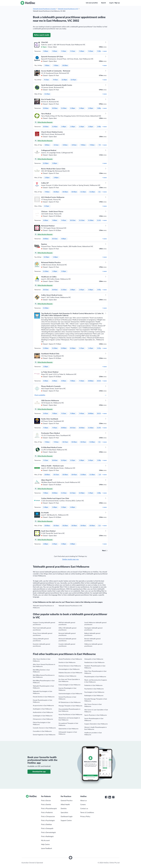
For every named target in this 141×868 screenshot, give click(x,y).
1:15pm (82, 348)
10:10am (100, 381)
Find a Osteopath (47, 829)
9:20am (82, 51)
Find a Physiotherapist (49, 809)
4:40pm (73, 507)
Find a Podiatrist (47, 813)
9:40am (47, 192)
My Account (45, 840)
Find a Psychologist (48, 821)
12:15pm (73, 493)
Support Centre (66, 821)
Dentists (64, 809)
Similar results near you (70, 559)
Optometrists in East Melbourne (68, 729)
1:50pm (73, 127)
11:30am (91, 220)
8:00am (47, 145)
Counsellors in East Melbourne (42, 731)
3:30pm (55, 163)
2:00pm (73, 290)
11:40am (55, 127)
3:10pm (64, 271)
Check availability (70, 395)
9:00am (46, 51)
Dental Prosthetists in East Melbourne (70, 659)
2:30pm (73, 108)
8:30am (65, 145)
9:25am (91, 51)
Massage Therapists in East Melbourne (70, 706)
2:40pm (82, 108)
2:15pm (100, 348)
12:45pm (73, 80)
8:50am (64, 381)
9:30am (100, 51)
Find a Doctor (46, 801)
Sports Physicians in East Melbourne (96, 715)
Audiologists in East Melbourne (42, 709)
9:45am (55, 80)
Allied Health (65, 805)
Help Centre (45, 844)
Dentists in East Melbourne (67, 663)
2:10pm (82, 127)
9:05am (55, 51)
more (104, 51)
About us (83, 801)
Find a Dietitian (46, 825)
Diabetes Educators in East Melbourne (70, 673)
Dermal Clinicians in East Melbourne (70, 666)
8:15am (56, 145)
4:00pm (64, 239)
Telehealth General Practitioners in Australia (44, 9)
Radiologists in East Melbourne (94, 696)
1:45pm (91, 348)
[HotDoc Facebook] (106, 797)
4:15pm (47, 206)
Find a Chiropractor (48, 817)
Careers (83, 805)
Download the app (39, 772)
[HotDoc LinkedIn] (110, 797)
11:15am (82, 220)
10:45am (55, 290)
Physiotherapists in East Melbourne (95, 677)
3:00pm (100, 108)
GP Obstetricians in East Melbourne (70, 702)
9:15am (73, 51)
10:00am (46, 239)
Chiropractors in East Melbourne (43, 719)
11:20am (92, 192)
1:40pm (64, 127)
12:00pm (64, 348)
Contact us (84, 809)
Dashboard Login (67, 817)
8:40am (55, 381)
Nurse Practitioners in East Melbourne (70, 715)
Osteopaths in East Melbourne (94, 659)
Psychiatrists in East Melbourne (94, 689)
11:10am (83, 192)
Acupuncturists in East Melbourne (43, 706)
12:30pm (64, 80)
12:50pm (46, 257)
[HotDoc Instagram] (113, 797)
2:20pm (91, 127)
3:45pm (100, 290)
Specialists (64, 813)
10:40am (46, 108)
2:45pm (82, 290)
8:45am (74, 145)
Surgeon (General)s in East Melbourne (96, 724)
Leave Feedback (47, 848)
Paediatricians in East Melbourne (94, 663)
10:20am (56, 192)
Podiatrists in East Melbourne (93, 685)
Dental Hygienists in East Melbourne (44, 735)
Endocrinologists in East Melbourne (69, 685)
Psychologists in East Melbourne (94, 692)
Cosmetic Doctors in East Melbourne (44, 728)
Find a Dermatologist (48, 832)
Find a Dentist (46, 805)
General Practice (67, 801)
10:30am (65, 66)
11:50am (64, 108)
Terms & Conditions (87, 813)
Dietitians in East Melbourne (67, 676)
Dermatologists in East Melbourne (69, 669)
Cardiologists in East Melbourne (43, 716)
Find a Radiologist (47, 836)
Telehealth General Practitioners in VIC (68, 9)
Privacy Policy (85, 817)
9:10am (64, 51)
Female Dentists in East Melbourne (44, 697)
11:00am (46, 348)
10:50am (55, 108)
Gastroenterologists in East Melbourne (70, 694)
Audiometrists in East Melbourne (43, 712)
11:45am (47, 94)
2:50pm (91, 108)
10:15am (73, 220)
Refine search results (42, 35)
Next (104, 551)
